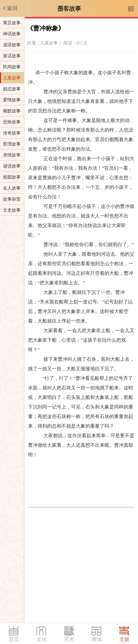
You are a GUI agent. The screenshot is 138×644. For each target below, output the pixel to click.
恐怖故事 (12, 122)
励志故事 (12, 89)
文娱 (124, 639)
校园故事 (12, 177)
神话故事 (12, 34)
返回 (10, 8)
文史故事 (12, 210)
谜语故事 (12, 166)
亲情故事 (12, 155)
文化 (42, 639)
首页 (14, 639)
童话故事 (12, 56)
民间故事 (12, 67)
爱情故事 (12, 100)
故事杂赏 (12, 199)
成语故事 (12, 45)
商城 (97, 639)
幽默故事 (12, 111)
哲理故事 (12, 144)
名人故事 (12, 188)
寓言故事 (12, 23)
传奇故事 (12, 133)
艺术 (69, 639)
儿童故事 (12, 78)
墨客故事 (69, 9)
